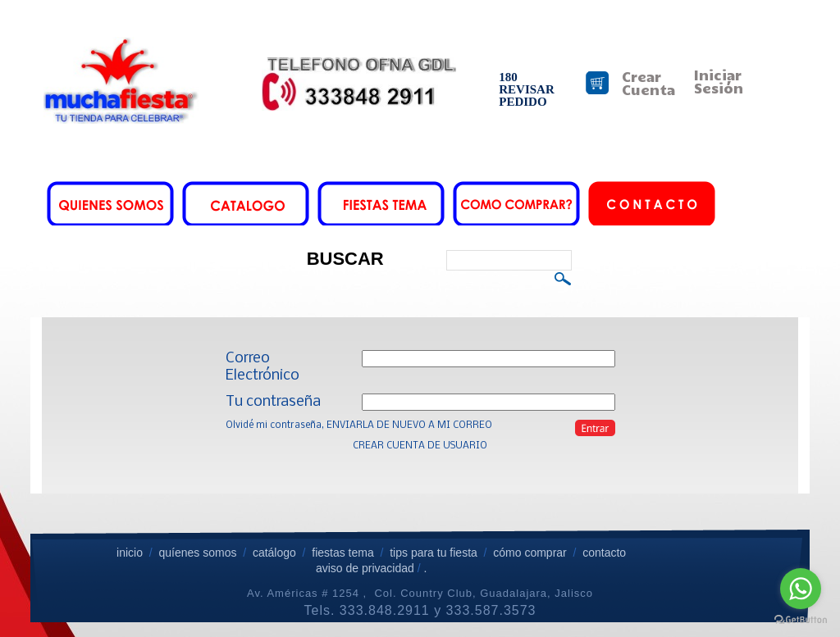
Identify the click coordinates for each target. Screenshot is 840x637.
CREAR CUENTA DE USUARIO (420, 446)
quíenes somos (197, 553)
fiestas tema (341, 553)
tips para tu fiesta (434, 553)
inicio (130, 553)
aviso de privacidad (365, 568)
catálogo (274, 553)
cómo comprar (531, 553)
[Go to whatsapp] (801, 589)
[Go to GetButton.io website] (801, 620)
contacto (604, 553)
